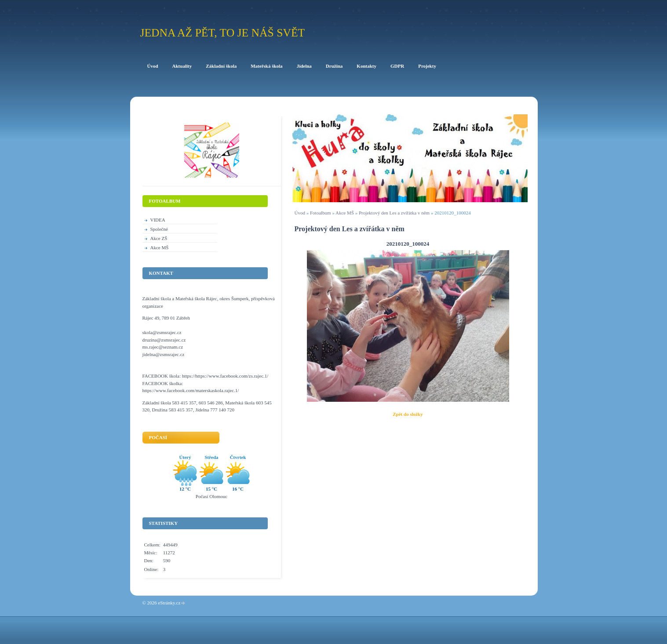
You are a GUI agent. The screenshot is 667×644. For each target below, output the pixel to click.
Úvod (300, 213)
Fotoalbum (321, 213)
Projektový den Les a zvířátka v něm (394, 213)
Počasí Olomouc (211, 496)
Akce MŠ (345, 213)
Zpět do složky (408, 414)
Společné (159, 229)
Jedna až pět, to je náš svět (223, 33)
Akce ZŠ (159, 238)
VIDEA (158, 220)
